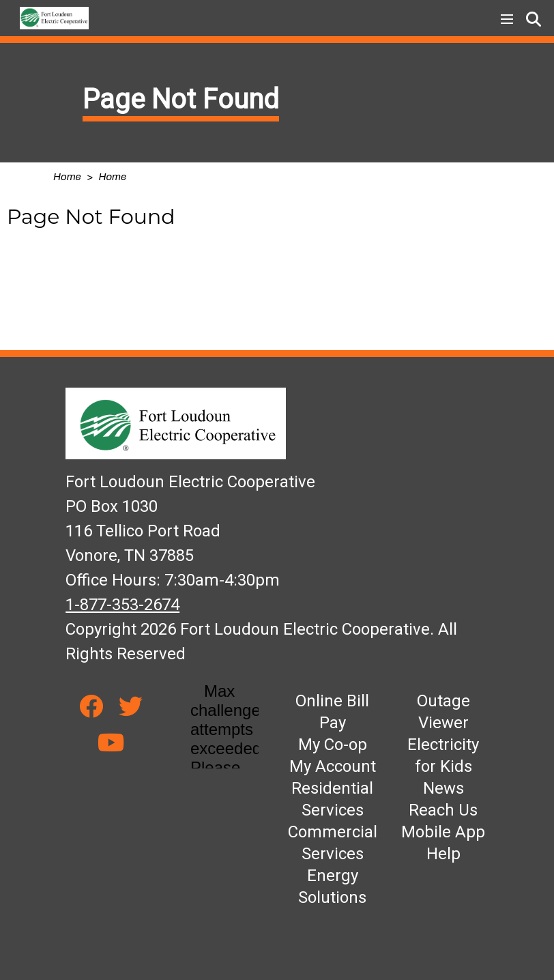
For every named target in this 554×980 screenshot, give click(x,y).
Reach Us (443, 810)
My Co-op (333, 745)
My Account (333, 766)
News (443, 788)
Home (67, 177)
